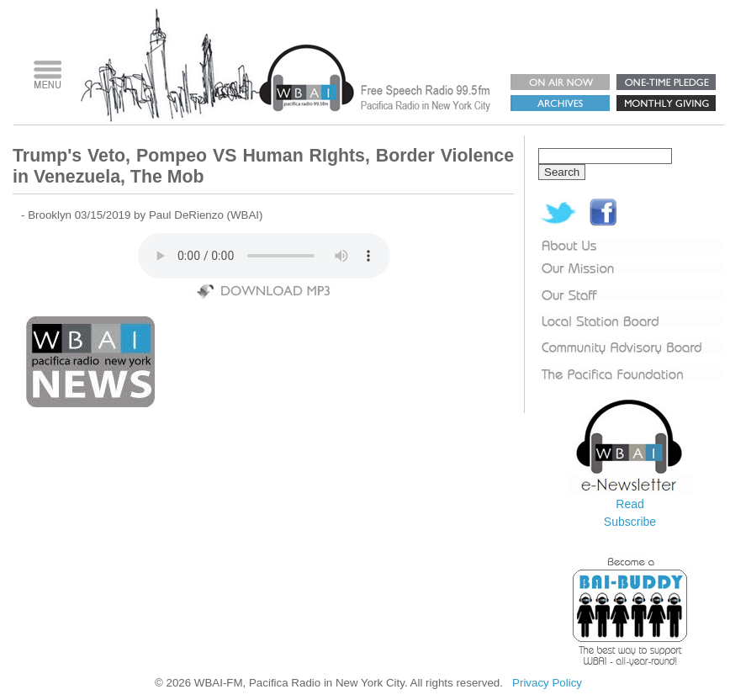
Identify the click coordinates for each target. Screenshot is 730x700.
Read (629, 504)
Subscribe (630, 522)
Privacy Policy (547, 683)
